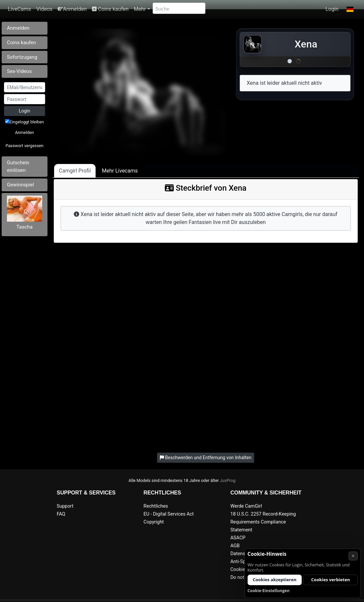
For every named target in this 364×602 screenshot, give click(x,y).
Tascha (25, 227)
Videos (44, 9)
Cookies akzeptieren (274, 580)
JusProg (228, 480)
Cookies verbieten (331, 580)
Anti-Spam (242, 562)
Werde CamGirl (246, 506)
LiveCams (19, 9)
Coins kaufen (110, 9)
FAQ (61, 514)
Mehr (140, 9)
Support (65, 506)
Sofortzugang (22, 57)
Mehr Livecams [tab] (120, 171)
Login (332, 9)
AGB (235, 546)
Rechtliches (156, 506)
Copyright (153, 522)
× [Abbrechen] (353, 556)
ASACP (238, 538)
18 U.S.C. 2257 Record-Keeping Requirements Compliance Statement (263, 522)
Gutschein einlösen (18, 166)
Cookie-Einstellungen (269, 591)
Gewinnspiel (20, 185)
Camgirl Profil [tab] (75, 171)
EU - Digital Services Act (168, 514)
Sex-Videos (19, 71)
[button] (350, 9)
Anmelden (72, 9)
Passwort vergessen (25, 146)
